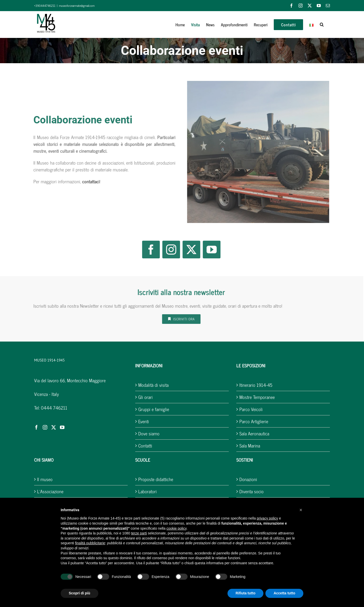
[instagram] (169, 250)
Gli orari (145, 397)
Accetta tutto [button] (284, 593)
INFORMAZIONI (149, 365)
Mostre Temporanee (257, 397)
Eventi (144, 421)
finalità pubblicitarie (90, 543)
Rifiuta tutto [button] (246, 593)
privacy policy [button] (267, 518)
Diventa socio (252, 491)
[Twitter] (54, 427)
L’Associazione (50, 491)
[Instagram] (45, 427)
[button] (322, 25)
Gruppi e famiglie (154, 409)
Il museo (45, 479)
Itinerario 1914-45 (256, 385)
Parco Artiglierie (254, 421)
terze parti (139, 533)
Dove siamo (149, 433)
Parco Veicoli (251, 409)
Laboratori (147, 491)
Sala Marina (250, 446)
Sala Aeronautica (254, 433)
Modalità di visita (153, 385)
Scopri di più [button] (79, 593)
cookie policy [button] (177, 528)
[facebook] (149, 250)
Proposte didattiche (156, 479)
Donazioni (248, 479)
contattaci (89, 181)
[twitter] (190, 250)
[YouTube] (62, 427)
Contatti (145, 446)
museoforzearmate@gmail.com (77, 6)
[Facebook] (36, 427)
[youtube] (210, 250)
